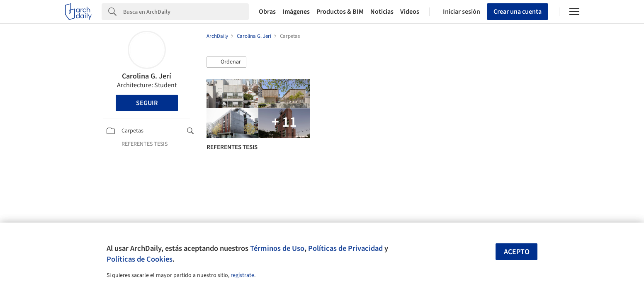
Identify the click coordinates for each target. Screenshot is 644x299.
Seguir (147, 103)
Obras (267, 12)
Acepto (517, 252)
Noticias (382, 12)
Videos (410, 12)
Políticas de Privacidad (345, 248)
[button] (226, 62)
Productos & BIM (340, 12)
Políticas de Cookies (140, 259)
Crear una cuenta (518, 12)
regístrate (242, 275)
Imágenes (296, 12)
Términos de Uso (277, 248)
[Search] (186, 12)
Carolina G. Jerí (147, 76)
